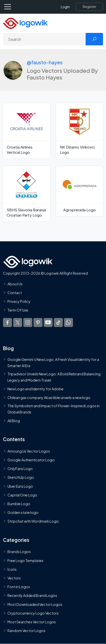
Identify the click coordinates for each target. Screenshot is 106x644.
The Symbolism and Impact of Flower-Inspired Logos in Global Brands (53, 409)
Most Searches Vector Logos (32, 622)
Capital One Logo (22, 495)
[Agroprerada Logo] (80, 191)
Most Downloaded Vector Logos (35, 604)
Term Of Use (18, 310)
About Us (15, 284)
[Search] (44, 39)
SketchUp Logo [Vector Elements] (21, 478)
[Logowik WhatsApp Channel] (69, 322)
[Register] (89, 7)
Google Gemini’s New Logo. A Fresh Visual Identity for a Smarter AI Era (53, 363)
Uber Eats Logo (20, 486)
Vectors (14, 578)
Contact (15, 293)
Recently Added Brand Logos (32, 596)
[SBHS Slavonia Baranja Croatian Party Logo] (27, 194)
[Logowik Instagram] (28, 322)
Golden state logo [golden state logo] (23, 512)
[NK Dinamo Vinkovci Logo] (80, 131)
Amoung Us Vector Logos (29, 451)
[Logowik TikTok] (58, 322)
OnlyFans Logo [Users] (20, 469)
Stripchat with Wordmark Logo (33, 521)
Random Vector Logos (26, 631)
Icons (12, 569)
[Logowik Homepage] (25, 23)
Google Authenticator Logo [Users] (31, 460)
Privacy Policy (19, 301)
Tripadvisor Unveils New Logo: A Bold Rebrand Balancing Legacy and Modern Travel (54, 377)
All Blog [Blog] (14, 421)
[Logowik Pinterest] (38, 322)
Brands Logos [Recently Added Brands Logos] (19, 552)
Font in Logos (19, 587)
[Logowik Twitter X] (18, 322)
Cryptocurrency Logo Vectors (33, 613)
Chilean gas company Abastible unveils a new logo (49, 398)
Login (65, 7)
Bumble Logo (19, 504)
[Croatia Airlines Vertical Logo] (27, 131)
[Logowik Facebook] (7, 322)
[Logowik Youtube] (48, 322)
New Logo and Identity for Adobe (35, 389)
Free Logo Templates (25, 561)
